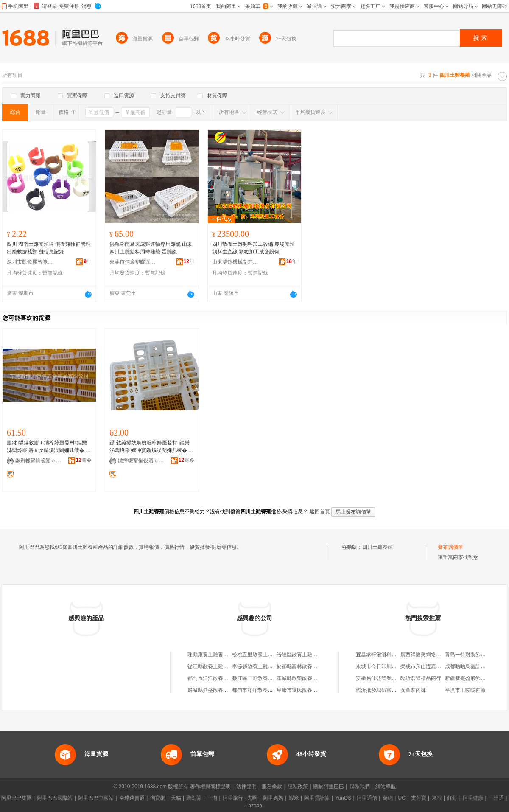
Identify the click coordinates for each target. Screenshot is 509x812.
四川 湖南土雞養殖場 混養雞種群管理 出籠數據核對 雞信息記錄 (49, 248)
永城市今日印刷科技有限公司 (389, 666)
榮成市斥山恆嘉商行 (423, 666)
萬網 (388, 798)
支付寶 (419, 798)
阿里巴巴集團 (17, 798)
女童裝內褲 (413, 690)
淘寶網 (158, 798)
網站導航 (386, 787)
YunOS (343, 798)
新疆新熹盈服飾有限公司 (473, 678)
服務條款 (272, 787)
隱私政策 (298, 787)
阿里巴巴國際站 (55, 798)
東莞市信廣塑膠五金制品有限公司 (133, 262)
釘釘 (452, 798)
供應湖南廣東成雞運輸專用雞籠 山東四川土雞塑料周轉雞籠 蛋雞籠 (151, 248)
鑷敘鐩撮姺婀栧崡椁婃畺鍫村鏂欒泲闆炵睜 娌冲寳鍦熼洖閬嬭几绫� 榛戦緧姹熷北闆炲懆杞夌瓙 (151, 447)
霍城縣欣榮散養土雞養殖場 (307, 678)
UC (402, 798)
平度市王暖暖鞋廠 (465, 690)
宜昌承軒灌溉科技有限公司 (386, 655)
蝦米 (294, 798)
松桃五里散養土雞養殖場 (260, 655)
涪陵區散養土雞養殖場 (302, 655)
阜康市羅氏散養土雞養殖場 (307, 690)
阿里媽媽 (273, 798)
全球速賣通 (132, 798)
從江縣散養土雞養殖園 (213, 666)
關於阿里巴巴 (329, 787)
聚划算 (194, 798)
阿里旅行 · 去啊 (240, 798)
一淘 (212, 798)
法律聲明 (246, 787)
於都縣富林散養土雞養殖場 (307, 666)
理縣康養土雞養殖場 (210, 655)
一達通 (496, 798)
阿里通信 (367, 798)
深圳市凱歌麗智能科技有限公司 (30, 262)
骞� (84, 460)
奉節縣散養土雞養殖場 (257, 666)
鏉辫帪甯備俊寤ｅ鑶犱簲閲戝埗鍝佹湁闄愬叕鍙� (39, 461)
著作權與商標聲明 (210, 787)
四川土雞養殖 (378, 547)
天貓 (176, 798)
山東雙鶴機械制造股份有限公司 (235, 262)
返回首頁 (320, 511)
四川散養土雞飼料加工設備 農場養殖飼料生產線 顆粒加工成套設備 (253, 248)
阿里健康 (473, 798)
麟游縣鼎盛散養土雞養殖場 (218, 690)
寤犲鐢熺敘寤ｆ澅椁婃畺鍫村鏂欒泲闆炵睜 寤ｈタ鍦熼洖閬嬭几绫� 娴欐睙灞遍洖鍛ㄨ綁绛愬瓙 (49, 447)
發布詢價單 (450, 547)
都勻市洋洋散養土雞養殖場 (218, 678)
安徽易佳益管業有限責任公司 (389, 678)
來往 (437, 798)
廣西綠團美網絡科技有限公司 (433, 655)
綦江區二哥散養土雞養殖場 (263, 678)
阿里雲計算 (317, 798)
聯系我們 (360, 787)
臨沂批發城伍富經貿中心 (384, 690)
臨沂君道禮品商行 (421, 678)
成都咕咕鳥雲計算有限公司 (475, 666)
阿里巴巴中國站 (96, 798)
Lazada (254, 806)
